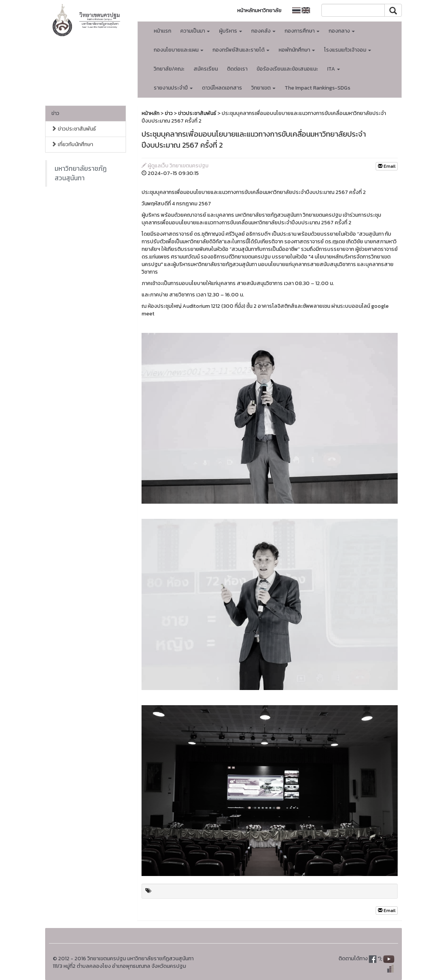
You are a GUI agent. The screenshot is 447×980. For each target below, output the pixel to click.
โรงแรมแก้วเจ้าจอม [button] (348, 50)
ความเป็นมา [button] (195, 31)
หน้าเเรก (162, 31)
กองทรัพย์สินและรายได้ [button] (241, 50)
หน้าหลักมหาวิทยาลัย (259, 10)
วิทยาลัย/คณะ (169, 69)
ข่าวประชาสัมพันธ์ (74, 129)
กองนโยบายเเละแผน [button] (179, 50)
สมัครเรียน (206, 69)
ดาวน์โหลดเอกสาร (222, 88)
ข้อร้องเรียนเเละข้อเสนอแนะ (287, 69)
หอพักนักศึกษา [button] (297, 50)
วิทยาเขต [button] (263, 88)
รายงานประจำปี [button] (173, 88)
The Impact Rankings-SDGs (317, 88)
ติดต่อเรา (237, 69)
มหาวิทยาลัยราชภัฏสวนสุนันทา (81, 173)
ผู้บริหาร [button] (231, 31)
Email (387, 166)
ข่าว (55, 113)
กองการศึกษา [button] (302, 31)
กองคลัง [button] (263, 31)
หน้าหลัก (150, 113)
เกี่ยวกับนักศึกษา (72, 144)
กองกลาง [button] (342, 31)
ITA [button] (334, 69)
